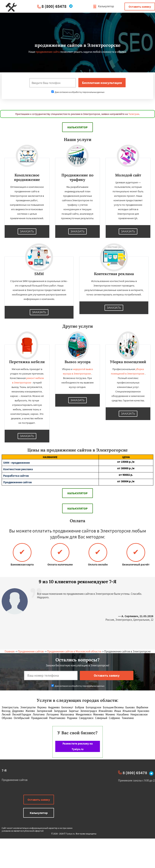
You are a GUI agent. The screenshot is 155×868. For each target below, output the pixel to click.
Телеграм (134, 114)
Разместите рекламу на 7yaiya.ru (78, 746)
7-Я (4, 770)
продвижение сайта (48, 52)
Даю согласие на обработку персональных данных (78, 92)
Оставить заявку (140, 7)
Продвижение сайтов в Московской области (74, 651)
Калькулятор (103, 6)
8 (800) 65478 (54, 6)
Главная (10, 651)
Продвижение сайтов (31, 651)
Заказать (27, 231)
